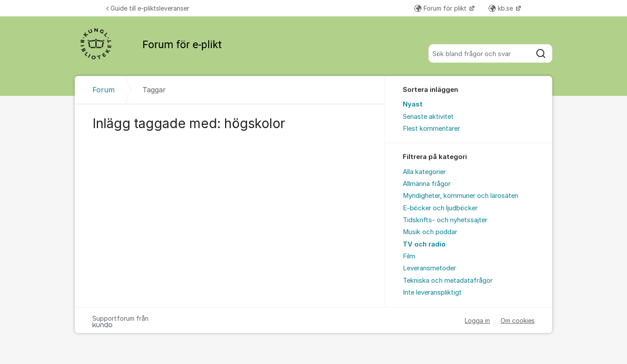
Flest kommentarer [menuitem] (431, 129)
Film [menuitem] (409, 256)
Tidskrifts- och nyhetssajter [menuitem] (445, 220)
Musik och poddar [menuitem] (430, 232)
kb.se (502, 8)
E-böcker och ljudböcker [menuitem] (440, 208)
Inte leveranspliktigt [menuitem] (432, 292)
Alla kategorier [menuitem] (424, 172)
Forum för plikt (441, 8)
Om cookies (518, 320)
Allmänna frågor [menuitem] (427, 184)
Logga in (477, 320)
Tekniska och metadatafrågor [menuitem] (448, 281)
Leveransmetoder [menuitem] (429, 268)
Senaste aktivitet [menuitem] (428, 117)
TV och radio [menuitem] (424, 244)
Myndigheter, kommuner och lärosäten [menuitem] (461, 196)
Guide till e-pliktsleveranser (148, 8)
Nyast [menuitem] (413, 104)
